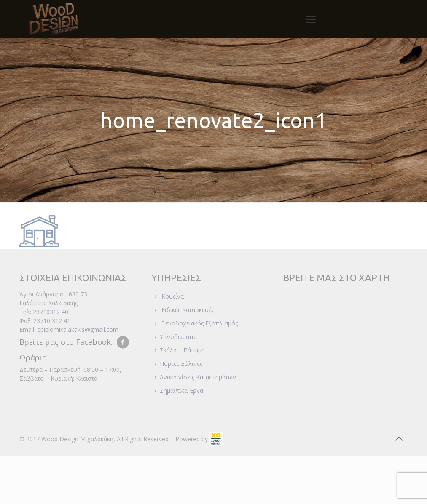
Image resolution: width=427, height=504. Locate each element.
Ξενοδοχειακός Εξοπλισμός (200, 323)
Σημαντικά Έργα (181, 391)
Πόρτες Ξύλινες (181, 364)
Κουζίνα (173, 296)
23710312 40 (51, 312)
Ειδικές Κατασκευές (188, 310)
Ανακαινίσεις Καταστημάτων (198, 377)
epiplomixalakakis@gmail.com (78, 329)
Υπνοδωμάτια (178, 337)
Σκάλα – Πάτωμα (182, 350)
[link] (216, 439)
